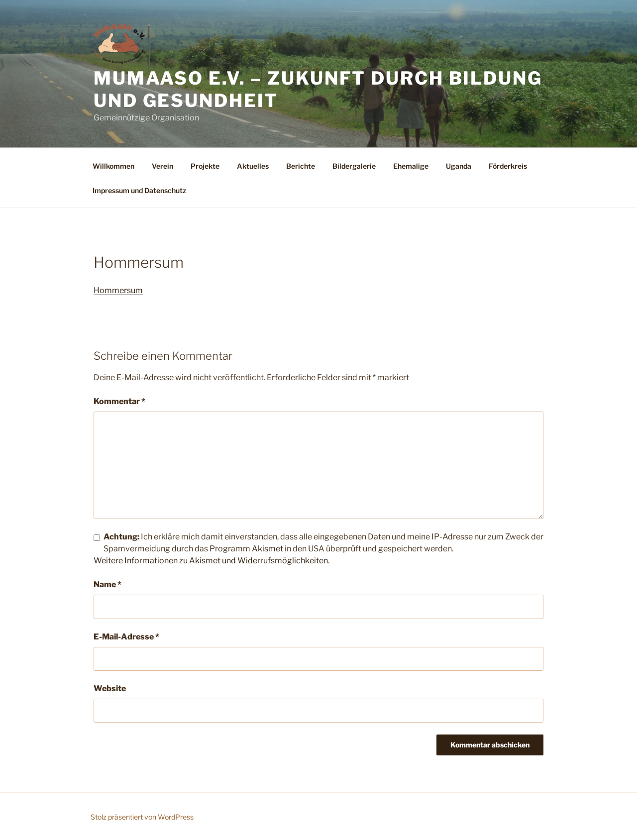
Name (107, 584)
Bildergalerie (354, 166)
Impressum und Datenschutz (139, 190)
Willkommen (113, 166)
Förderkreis (508, 166)
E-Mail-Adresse (126, 637)
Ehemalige (411, 166)
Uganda (459, 166)
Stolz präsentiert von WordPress (142, 817)
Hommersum (118, 290)
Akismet (267, 549)
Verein (162, 166)
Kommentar (119, 401)
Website (110, 688)
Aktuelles (253, 166)
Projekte (205, 166)
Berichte (301, 166)
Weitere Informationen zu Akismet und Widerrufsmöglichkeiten (211, 561)
